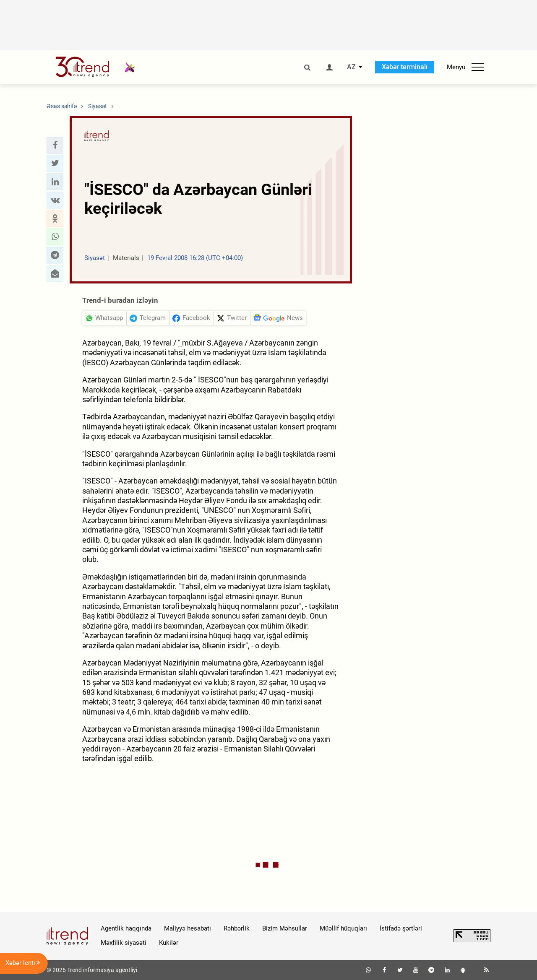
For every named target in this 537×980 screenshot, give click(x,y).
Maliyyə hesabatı (188, 928)
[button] (55, 145)
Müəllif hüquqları (343, 928)
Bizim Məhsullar (285, 928)
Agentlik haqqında (126, 928)
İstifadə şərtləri (401, 928)
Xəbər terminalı (405, 67)
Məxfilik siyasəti (124, 943)
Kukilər (169, 943)
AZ (351, 67)
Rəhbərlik (237, 928)
